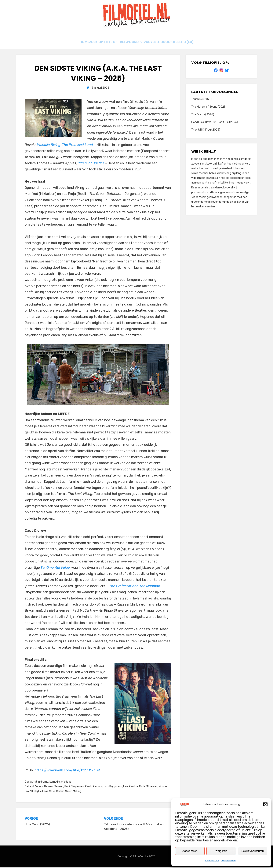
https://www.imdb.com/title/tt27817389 (67, 771)
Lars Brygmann (113, 787)
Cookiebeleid (212, 861)
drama (44, 782)
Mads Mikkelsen (148, 787)
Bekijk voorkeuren (253, 851)
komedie (55, 782)
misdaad (66, 782)
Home (80, 43)
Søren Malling (73, 792)
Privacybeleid (228, 861)
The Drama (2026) (203, 115)
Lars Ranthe (131, 787)
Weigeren (221, 851)
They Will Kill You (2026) (206, 130)
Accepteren (190, 851)
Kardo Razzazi (94, 787)
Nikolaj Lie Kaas (39, 792)
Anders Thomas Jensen (49, 787)
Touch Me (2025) (202, 100)
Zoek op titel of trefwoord (112, 43)
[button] (265, 804)
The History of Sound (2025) (209, 107)
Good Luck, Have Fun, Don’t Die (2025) (215, 123)
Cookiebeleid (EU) (184, 43)
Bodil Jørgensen (74, 787)
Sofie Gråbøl (57, 792)
